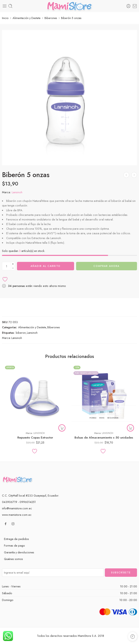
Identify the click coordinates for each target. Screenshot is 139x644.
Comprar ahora (106, 266)
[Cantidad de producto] (6, 266)
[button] (130, 428)
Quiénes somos (13, 559)
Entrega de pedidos (16, 539)
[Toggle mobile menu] (5, 6)
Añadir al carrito (46, 266)
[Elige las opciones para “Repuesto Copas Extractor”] (62, 428)
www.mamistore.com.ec (17, 515)
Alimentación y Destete (27, 18)
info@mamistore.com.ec (17, 508)
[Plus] (13, 264)
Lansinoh (17, 192)
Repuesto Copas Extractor (35, 438)
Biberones (51, 18)
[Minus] (13, 268)
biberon (21, 333)
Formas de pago (14, 545)
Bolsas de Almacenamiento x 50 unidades (104, 438)
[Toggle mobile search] (10, 6)
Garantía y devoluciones (19, 552)
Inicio (5, 18)
